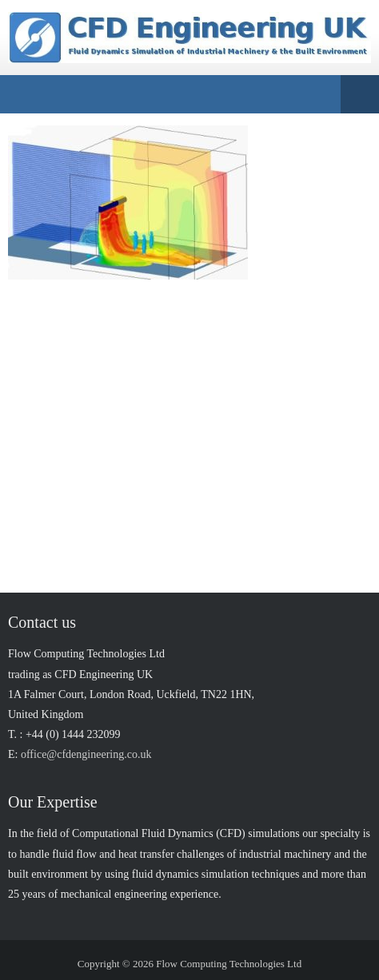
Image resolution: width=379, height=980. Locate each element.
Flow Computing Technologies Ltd (229, 964)
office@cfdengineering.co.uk (86, 754)
